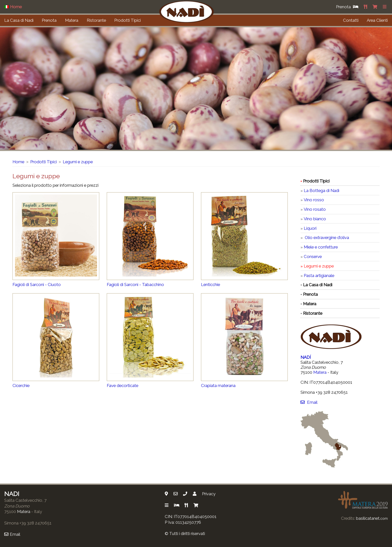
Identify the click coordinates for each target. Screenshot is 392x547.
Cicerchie (21, 385)
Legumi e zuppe (78, 162)
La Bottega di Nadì (321, 190)
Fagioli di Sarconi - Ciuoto (37, 284)
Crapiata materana (218, 385)
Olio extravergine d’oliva (326, 237)
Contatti (351, 20)
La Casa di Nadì (19, 20)
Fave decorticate (122, 385)
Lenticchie (210, 284)
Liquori (310, 228)
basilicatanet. (372, 518)
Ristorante (96, 20)
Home (18, 162)
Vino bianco (315, 219)
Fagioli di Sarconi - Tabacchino (135, 284)
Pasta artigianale (319, 275)
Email (309, 402)
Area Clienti (377, 20)
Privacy (209, 494)
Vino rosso (314, 200)
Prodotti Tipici (127, 20)
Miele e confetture (321, 247)
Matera (72, 20)
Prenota (49, 20)
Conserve (313, 256)
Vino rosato (315, 209)
